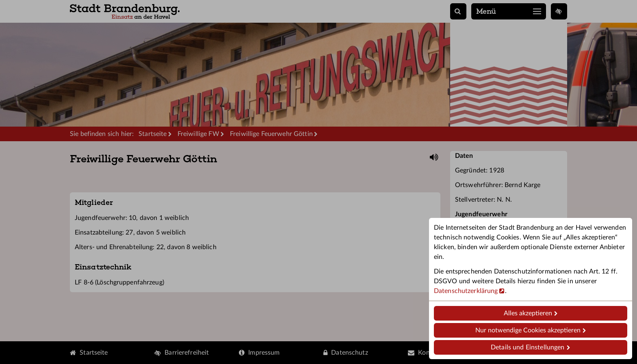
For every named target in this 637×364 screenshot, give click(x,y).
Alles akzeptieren (528, 313)
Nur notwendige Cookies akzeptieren (528, 330)
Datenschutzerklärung (466, 291)
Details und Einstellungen (528, 347)
